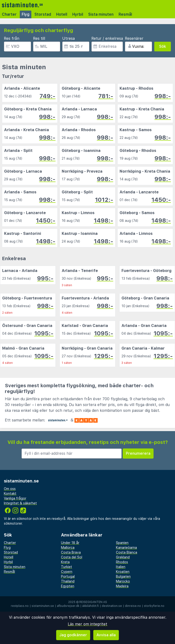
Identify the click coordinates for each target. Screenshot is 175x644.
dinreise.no (133, 606)
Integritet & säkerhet (20, 503)
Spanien (122, 543)
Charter (9, 14)
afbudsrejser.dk (68, 606)
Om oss (10, 489)
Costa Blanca (127, 552)
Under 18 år (70, 543)
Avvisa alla (106, 635)
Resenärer (134, 38)
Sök (163, 46)
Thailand (68, 581)
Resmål (125, 14)
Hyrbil (78, 14)
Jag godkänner (73, 635)
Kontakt (10, 494)
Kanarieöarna (126, 548)
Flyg (26, 14)
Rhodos (122, 562)
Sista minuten (101, 14)
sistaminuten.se (43, 606)
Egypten (68, 586)
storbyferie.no (154, 606)
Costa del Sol (72, 557)
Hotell (62, 14)
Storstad (43, 14)
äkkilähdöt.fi (91, 606)
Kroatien (123, 572)
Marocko (123, 581)
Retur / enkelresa (107, 38)
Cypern (67, 572)
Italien (121, 567)
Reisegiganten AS (93, 602)
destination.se (112, 606)
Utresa (68, 38)
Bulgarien (123, 576)
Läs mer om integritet (87, 624)
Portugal (68, 576)
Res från (12, 38)
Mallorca (68, 548)
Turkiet (67, 567)
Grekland (123, 557)
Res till (39, 38)
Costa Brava (71, 552)
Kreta (65, 562)
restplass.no (20, 606)
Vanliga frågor (15, 498)
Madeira (122, 586)
